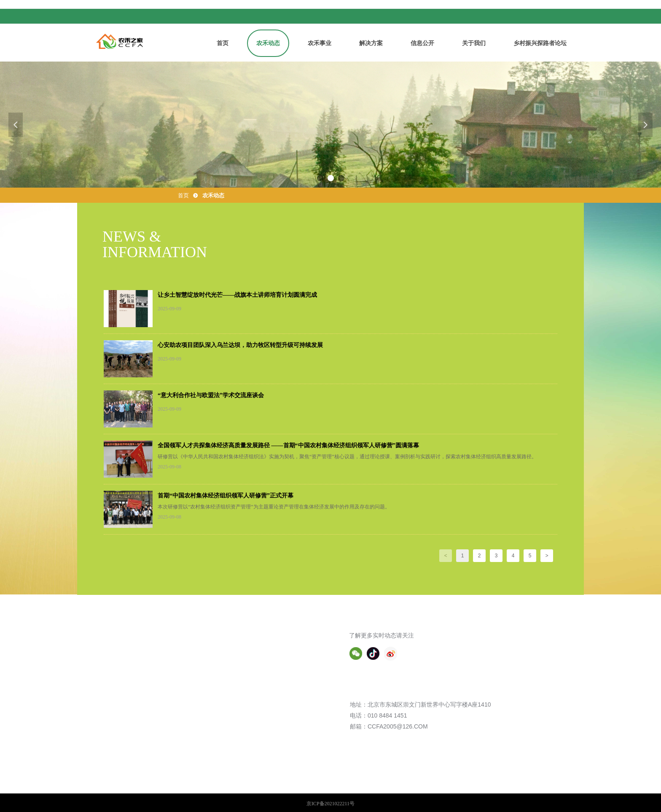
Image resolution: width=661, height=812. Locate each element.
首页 (183, 195)
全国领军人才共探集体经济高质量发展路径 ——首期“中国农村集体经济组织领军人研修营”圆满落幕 (288, 445)
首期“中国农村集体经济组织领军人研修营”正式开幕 (226, 496)
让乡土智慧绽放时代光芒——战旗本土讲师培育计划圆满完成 (237, 295)
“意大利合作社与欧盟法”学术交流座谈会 (211, 395)
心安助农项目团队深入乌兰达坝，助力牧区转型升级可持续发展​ (240, 345)
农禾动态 (213, 195)
